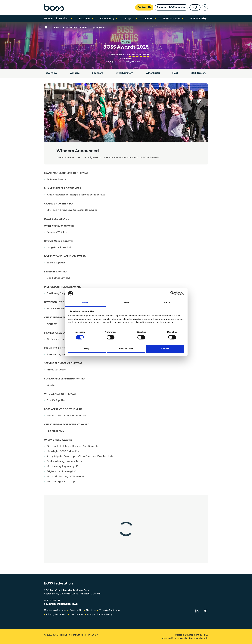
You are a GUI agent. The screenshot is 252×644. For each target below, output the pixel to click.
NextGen (84, 18)
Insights (129, 18)
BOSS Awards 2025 (77, 28)
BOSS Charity (198, 18)
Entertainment (124, 73)
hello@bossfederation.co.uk (61, 604)
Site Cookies (77, 614)
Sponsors (98, 73)
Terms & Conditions (110, 610)
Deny (87, 349)
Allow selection (126, 349)
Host (175, 73)
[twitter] (205, 611)
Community (107, 18)
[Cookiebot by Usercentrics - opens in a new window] (172, 293)
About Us (91, 610)
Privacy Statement (56, 614)
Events (148, 18)
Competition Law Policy (100, 614)
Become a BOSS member (171, 7)
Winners (75, 73)
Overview (51, 73)
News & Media (171, 18)
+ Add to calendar (139, 55)
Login (195, 7)
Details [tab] (126, 302)
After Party (153, 73)
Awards (126, 42)
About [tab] (167, 302)
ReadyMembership (198, 638)
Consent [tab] (85, 302)
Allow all (165, 349)
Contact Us (144, 7)
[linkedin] (197, 611)
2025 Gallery (198, 73)
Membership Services (56, 18)
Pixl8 (205, 635)
